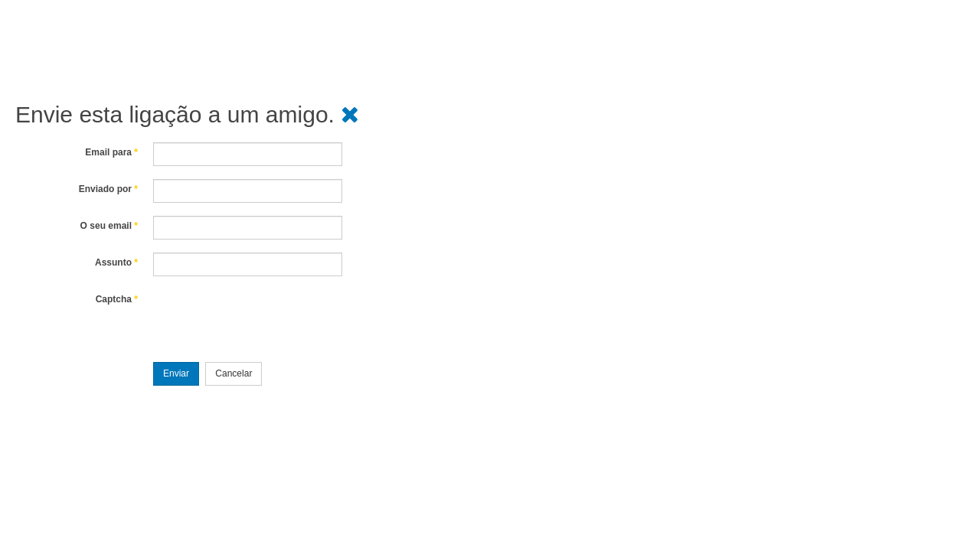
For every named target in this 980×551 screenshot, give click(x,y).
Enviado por (108, 189)
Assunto (116, 262)
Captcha (117, 299)
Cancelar (234, 373)
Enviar (176, 373)
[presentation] (269, 319)
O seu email (109, 226)
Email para (111, 152)
